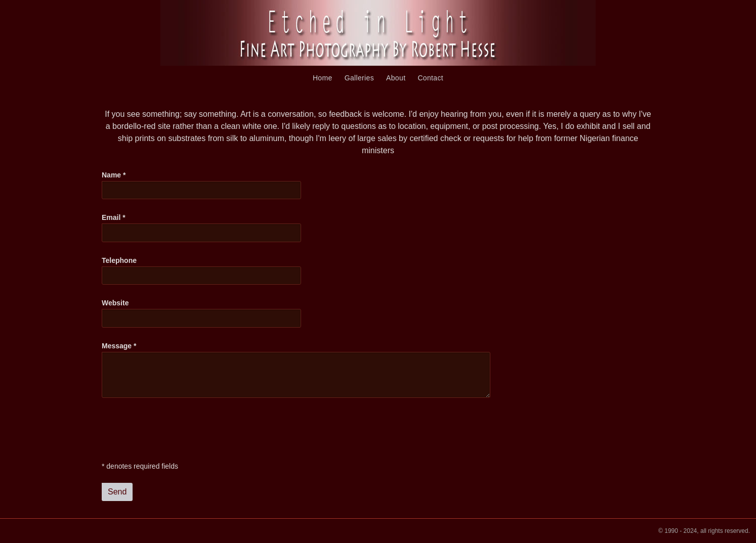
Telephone (119, 260)
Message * (119, 346)
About (396, 78)
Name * (114, 175)
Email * (114, 217)
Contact (430, 78)
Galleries (359, 78)
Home (323, 78)
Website (115, 303)
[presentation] (179, 430)
